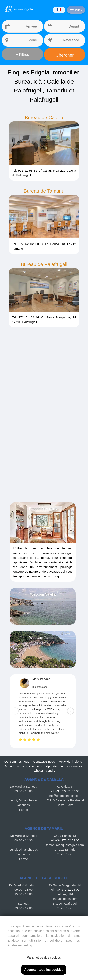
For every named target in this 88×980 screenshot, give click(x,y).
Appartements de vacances (23, 766)
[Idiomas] (58, 10)
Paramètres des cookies (44, 957)
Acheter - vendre (44, 771)
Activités (65, 761)
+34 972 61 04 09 (67, 890)
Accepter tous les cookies (44, 970)
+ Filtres (22, 55)
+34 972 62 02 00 (67, 840)
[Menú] (76, 10)
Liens (78, 761)
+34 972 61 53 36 (67, 791)
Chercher (65, 55)
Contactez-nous (44, 761)
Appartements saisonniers (64, 766)
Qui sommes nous (17, 761)
